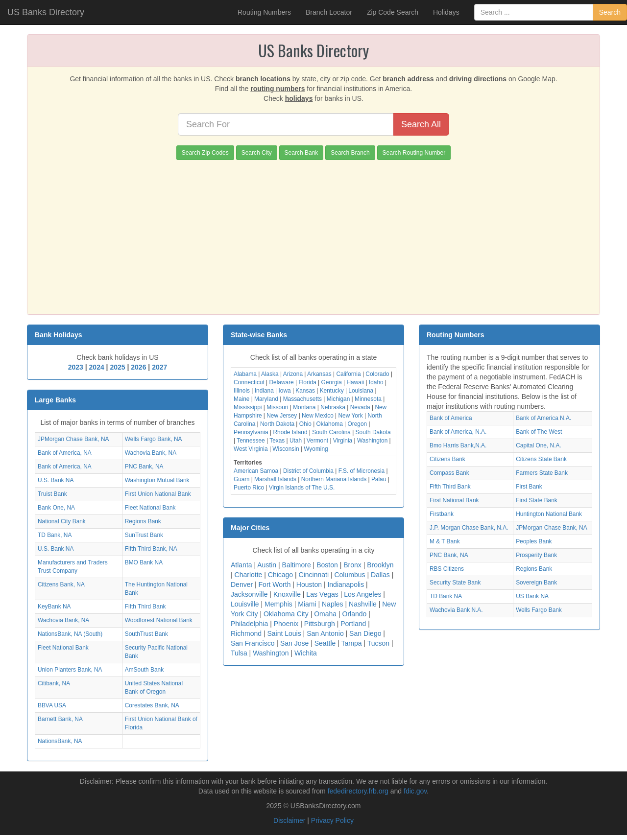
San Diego (365, 633)
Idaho (376, 382)
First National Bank (454, 500)
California (348, 374)
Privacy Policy (332, 820)
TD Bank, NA (55, 535)
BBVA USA (52, 705)
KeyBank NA (54, 607)
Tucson (378, 643)
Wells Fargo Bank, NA (154, 439)
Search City (257, 153)
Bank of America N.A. (543, 418)
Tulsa (239, 653)
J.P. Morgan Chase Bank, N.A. (469, 528)
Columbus (350, 575)
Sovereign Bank (536, 583)
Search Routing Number (414, 153)
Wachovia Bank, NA (151, 453)
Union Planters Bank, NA (70, 670)
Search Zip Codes (205, 153)
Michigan (338, 399)
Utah (296, 441)
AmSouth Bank (144, 670)
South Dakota (373, 432)
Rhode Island (290, 432)
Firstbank (442, 514)
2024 (97, 367)
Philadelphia (249, 624)
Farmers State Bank (542, 473)
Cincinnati (314, 575)
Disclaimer (289, 820)
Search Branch (350, 153)
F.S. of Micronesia (362, 471)
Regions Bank (143, 521)
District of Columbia (308, 471)
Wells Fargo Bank (539, 610)
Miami (307, 604)
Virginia (343, 441)
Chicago (280, 575)
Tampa (351, 643)
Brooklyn (380, 565)
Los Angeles (362, 594)
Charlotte (249, 575)
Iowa (284, 391)
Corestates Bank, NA (152, 705)
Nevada (360, 407)
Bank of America (451, 418)
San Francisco (253, 643)
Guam (241, 479)
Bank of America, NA (65, 453)
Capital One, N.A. (539, 445)
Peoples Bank (534, 541)
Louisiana (361, 391)
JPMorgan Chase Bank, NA (73, 439)
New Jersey (282, 416)
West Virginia (251, 449)
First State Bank (537, 500)
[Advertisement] (313, 233)
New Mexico (318, 416)
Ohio (305, 424)
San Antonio (325, 633)
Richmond (246, 633)
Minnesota (368, 399)
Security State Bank (455, 583)
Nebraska (333, 407)
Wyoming (316, 449)
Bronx (352, 565)
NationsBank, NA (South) (70, 634)
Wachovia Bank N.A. (456, 610)
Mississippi (248, 407)
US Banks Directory (46, 12)
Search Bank (301, 153)
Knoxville (287, 594)
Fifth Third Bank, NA (151, 549)
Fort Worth (275, 584)
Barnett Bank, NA (60, 719)
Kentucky (332, 391)
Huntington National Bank (549, 514)
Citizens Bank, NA (61, 584)
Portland (353, 624)
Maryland (266, 399)
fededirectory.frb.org (358, 791)
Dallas (380, 575)
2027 (159, 367)
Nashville (363, 604)
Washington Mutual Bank (157, 480)
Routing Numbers (264, 12)
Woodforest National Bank (159, 620)
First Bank (529, 487)
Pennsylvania (251, 432)
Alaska (270, 374)
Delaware (282, 382)
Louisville (245, 604)
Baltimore (297, 565)
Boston (327, 565)
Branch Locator (329, 12)
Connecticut (249, 382)
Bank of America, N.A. (458, 432)
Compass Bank (449, 473)
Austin (267, 565)
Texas (277, 441)
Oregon (358, 424)
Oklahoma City (286, 614)
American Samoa (256, 471)
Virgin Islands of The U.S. (302, 488)
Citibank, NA (54, 683)
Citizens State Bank (541, 459)
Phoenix (286, 624)
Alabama (245, 374)
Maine (241, 399)
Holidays (446, 12)
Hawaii (356, 382)
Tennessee (251, 441)
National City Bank (62, 521)
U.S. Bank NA (56, 480)
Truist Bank (52, 494)
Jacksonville (249, 594)
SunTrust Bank (144, 535)
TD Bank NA (446, 596)
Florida (307, 382)
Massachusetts (302, 399)
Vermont (317, 441)
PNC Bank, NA (144, 467)
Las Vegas (322, 594)
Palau (379, 479)
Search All (421, 124)
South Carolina (331, 432)
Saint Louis (284, 633)
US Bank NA (532, 596)
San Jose (294, 643)
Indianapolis (346, 584)
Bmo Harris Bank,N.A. (458, 445)
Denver (242, 584)
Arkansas (319, 374)
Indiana (264, 391)
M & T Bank (445, 541)
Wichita (306, 653)
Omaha (325, 614)
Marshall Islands (275, 479)
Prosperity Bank (536, 555)
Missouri (277, 407)
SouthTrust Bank (146, 634)
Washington (372, 441)
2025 (117, 367)
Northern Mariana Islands (334, 479)
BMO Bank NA (144, 562)
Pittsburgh (320, 624)
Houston (309, 584)
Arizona (293, 374)
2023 (76, 367)
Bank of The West (539, 432)
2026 (138, 367)
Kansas (305, 391)
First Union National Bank (158, 494)
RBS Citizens (447, 569)
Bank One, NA (56, 508)
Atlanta (241, 565)
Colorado (377, 374)
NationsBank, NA (60, 741)
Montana (304, 407)
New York (351, 416)
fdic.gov (415, 791)
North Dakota (277, 424)
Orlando (355, 614)
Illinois (242, 391)
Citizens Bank (447, 459)
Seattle (325, 643)
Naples (333, 604)
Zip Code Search (393, 12)
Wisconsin (286, 449)
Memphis (278, 604)
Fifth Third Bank (145, 607)
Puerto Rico (249, 488)
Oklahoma (330, 424)
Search (610, 12)
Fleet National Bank (150, 508)
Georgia (332, 382)
